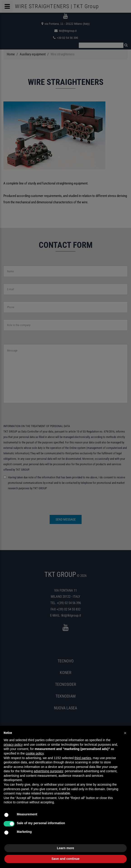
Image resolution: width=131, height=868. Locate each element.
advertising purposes (48, 771)
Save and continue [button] (65, 859)
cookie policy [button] (35, 753)
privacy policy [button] (13, 745)
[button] (125, 733)
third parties (83, 758)
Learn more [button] (65, 848)
